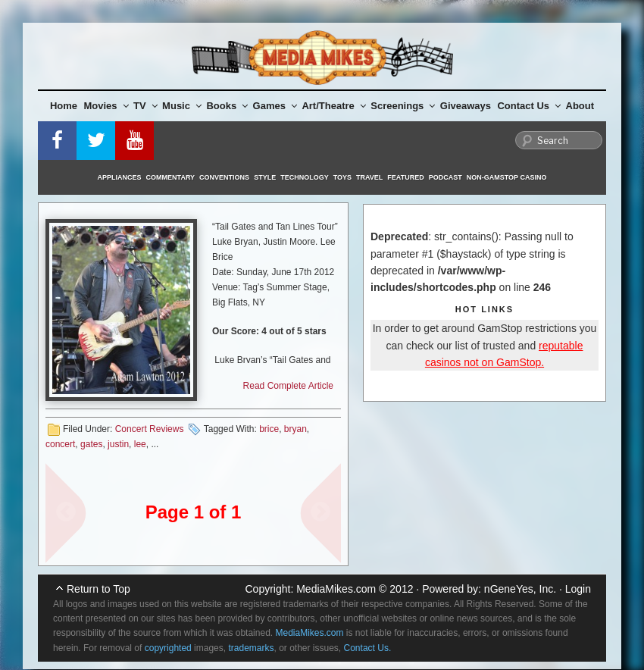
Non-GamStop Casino (507, 177)
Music (182, 106)
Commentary (171, 177)
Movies (106, 106)
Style (265, 177)
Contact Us (529, 106)
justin (118, 444)
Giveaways (466, 106)
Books (227, 106)
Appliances (120, 177)
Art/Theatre (333, 106)
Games (275, 106)
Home (64, 106)
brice (269, 429)
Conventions (224, 177)
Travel (369, 177)
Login (578, 589)
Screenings (403, 106)
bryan (295, 429)
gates (91, 444)
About (580, 106)
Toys (342, 177)
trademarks (251, 648)
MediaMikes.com (336, 589)
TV (145, 106)
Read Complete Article (288, 386)
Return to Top (98, 589)
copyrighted (168, 648)
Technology (305, 177)
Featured (405, 177)
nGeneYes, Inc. (520, 589)
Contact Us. (368, 648)
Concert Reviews (150, 429)
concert (60, 444)
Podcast (445, 177)
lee (140, 444)
